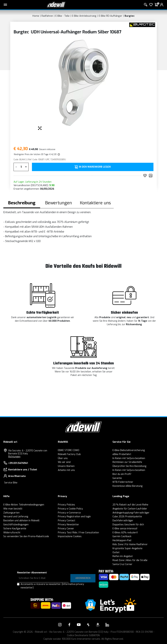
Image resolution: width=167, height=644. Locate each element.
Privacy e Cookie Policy (70, 509)
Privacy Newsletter (68, 525)
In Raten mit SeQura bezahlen (129, 458)
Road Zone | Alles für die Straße (130, 560)
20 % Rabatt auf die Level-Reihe (130, 505)
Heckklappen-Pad (122, 540)
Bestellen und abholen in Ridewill (21, 521)
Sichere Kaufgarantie (15, 529)
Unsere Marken (66, 466)
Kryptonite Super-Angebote (127, 548)
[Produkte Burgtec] (142, 25)
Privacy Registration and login (74, 517)
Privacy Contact (67, 521)
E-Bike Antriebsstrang (84, 16)
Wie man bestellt (13, 509)
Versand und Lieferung (16, 517)
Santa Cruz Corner (122, 564)
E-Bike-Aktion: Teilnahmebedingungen (24, 505)
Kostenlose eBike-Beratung (127, 486)
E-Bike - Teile (62, 16)
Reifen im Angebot (123, 556)
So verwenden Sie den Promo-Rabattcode (26, 536)
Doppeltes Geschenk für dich (128, 525)
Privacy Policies (66, 505)
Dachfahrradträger (123, 521)
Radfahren (47, 16)
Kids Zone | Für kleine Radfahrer (130, 544)
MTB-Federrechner (123, 482)
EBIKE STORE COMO (69, 450)
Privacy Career (66, 529)
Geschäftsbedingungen (16, 525)
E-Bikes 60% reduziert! (125, 533)
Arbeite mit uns (66, 470)
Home (36, 16)
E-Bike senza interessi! (125, 529)
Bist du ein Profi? (122, 474)
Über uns (63, 458)
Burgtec (130, 16)
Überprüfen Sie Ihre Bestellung (129, 466)
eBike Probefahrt (122, 454)
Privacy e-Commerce (69, 513)
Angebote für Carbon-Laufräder (130, 509)
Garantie (117, 478)
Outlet (116, 552)
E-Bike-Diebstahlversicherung (129, 450)
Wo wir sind (64, 462)
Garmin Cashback (122, 536)
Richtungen (14, 457)
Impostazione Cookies (70, 536)
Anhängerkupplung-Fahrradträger (131, 513)
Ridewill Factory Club (69, 454)
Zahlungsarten (11, 513)
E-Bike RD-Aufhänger (110, 16)
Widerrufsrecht (12, 533)
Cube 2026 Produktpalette (127, 517)
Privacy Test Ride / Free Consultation (78, 533)
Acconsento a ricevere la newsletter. (52, 586)
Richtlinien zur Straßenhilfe (127, 462)
